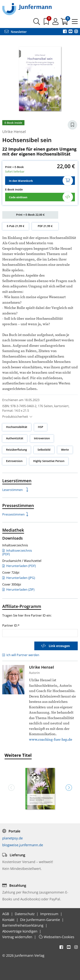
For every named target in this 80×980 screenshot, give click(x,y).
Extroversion (14, 461)
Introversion (42, 438)
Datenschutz (25, 914)
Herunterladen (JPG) (19, 578)
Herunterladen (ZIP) (18, 590)
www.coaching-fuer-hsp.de (51, 740)
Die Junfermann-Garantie (40, 920)
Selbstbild (44, 450)
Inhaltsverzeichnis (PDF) (17, 552)
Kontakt (9, 920)
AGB (6, 914)
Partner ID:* (11, 625)
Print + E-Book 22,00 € (30, 215)
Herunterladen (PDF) (19, 566)
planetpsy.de (13, 838)
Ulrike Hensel (14, 132)
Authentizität (15, 438)
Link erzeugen (56, 646)
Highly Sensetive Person (49, 461)
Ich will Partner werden (21, 655)
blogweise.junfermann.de (23, 845)
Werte (65, 450)
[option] (40, 787)
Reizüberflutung (16, 450)
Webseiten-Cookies (57, 937)
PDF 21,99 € (45, 226)
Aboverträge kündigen (20, 931)
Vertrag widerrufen (18, 937)
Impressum (50, 914)
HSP (41, 427)
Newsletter (16, 32)
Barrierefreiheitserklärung (23, 925)
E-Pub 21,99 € (16, 226)
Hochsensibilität (17, 427)
